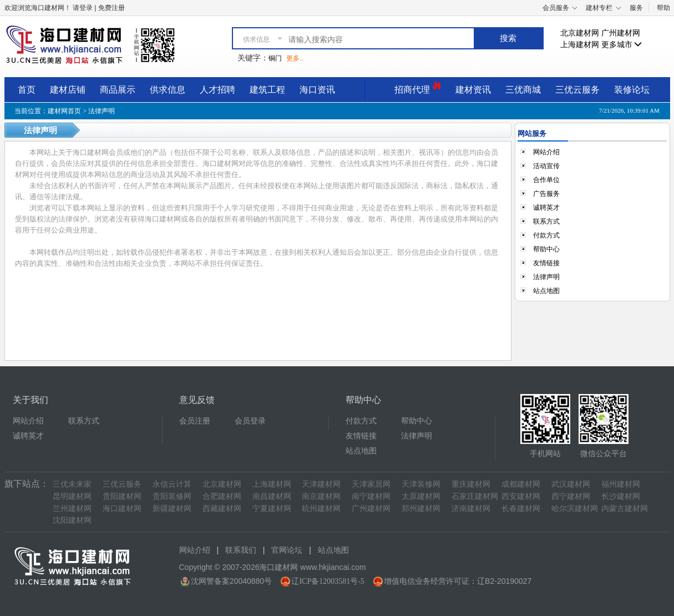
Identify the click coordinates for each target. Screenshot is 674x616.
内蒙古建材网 (625, 509)
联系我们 (241, 550)
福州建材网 (621, 484)
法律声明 (546, 277)
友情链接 (546, 263)
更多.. (295, 58)
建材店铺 (68, 90)
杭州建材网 (321, 509)
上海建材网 (580, 45)
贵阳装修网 (172, 496)
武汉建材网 (571, 484)
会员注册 (195, 421)
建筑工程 (267, 90)
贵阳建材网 (122, 496)
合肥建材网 (222, 496)
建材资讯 (473, 90)
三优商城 (523, 90)
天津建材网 (321, 484)
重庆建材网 (471, 484)
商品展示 (118, 90)
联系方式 (546, 221)
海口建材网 (122, 509)
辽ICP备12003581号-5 (328, 581)
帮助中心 (546, 249)
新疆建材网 (172, 509)
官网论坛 (287, 550)
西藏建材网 (222, 509)
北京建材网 (580, 33)
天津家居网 (371, 484)
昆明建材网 (72, 496)
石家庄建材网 (475, 496)
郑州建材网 (421, 509)
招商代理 (418, 88)
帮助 (663, 8)
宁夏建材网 (272, 509)
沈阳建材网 (72, 520)
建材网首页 (64, 111)
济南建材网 (471, 509)
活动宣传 (546, 166)
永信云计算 (172, 484)
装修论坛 (632, 90)
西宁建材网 (571, 496)
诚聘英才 (546, 208)
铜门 (275, 58)
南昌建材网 (272, 496)
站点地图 (546, 291)
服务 (636, 8)
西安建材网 (521, 496)
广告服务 (546, 194)
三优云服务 (577, 90)
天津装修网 (421, 484)
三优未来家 (72, 484)
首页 (27, 90)
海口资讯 (317, 90)
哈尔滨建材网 (575, 509)
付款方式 (546, 235)
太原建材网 (421, 496)
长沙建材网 (621, 496)
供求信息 (168, 90)
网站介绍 (546, 152)
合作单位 (546, 180)
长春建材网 (521, 509)
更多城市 (622, 45)
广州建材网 (621, 33)
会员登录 (250, 421)
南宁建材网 (371, 496)
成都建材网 (521, 484)
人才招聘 (217, 90)
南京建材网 (321, 496)
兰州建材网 (72, 509)
